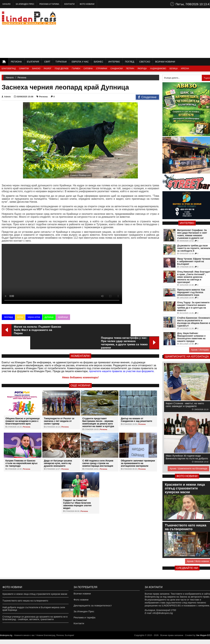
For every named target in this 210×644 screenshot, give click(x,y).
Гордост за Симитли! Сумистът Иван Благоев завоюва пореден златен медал (77, 492)
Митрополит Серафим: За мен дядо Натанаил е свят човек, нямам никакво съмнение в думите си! (192, 234)
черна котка (34, 317)
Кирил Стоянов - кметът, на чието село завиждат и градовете (185, 405)
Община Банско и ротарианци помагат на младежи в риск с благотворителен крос (22, 409)
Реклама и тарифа (49, 4)
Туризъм (61, 62)
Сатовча (88, 69)
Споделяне (147, 97)
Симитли (24, 69)
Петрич (130, 69)
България (33, 62)
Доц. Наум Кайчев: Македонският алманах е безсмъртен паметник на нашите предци (191, 337)
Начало (6, 4)
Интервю (114, 62)
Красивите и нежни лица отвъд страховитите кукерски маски (35, 594)
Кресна (185, 69)
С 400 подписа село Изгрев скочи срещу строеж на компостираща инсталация (98, 451)
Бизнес (99, 62)
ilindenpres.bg (6, 640)
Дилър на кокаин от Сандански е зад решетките (137, 407)
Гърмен (76, 69)
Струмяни (102, 69)
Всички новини (165, 62)
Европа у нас (80, 62)
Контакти (69, 4)
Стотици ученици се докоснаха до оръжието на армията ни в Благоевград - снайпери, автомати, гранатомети (35, 618)
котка (20, 317)
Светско (145, 62)
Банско (36, 69)
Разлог (48, 69)
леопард (8, 317)
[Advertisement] (153, 33)
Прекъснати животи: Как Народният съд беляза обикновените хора (191, 292)
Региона (16, 62)
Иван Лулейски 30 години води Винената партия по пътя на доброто (187, 457)
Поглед (130, 62)
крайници (63, 317)
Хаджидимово (158, 69)
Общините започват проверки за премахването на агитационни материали (138, 451)
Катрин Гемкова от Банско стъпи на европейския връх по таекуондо (21, 451)
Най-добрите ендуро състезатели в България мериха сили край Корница (34, 609)
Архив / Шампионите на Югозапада (188, 468)
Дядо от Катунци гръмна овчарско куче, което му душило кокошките (58, 451)
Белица (173, 69)
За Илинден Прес (25, 4)
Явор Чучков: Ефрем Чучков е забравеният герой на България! (194, 261)
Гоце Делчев (62, 69)
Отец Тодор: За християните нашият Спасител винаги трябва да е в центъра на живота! (193, 306)
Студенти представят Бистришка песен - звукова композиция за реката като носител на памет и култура (98, 410)
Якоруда (142, 69)
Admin (6, 97)
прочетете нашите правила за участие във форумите (121, 359)
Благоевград (9, 69)
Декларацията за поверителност (91, 607)
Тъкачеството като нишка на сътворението (25, 601)
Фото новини (87, 4)
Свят (47, 62)
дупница (49, 317)
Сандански (117, 69)
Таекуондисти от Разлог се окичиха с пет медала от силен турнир (59, 409)
